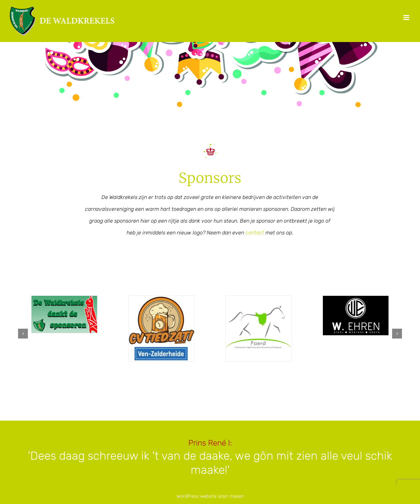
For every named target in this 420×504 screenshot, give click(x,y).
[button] (23, 334)
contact (255, 233)
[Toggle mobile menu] (407, 18)
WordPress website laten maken (210, 496)
